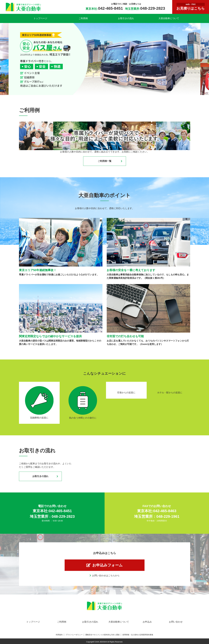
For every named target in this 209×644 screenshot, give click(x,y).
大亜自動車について (169, 18)
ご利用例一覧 (105, 161)
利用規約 (59, 635)
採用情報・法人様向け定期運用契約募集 (138, 635)
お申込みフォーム (107, 565)
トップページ (40, 18)
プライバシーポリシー (74, 635)
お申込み (147, 622)
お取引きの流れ (126, 18)
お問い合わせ (176, 622)
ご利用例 (83, 18)
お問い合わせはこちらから (106, 576)
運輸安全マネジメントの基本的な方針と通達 (102, 635)
